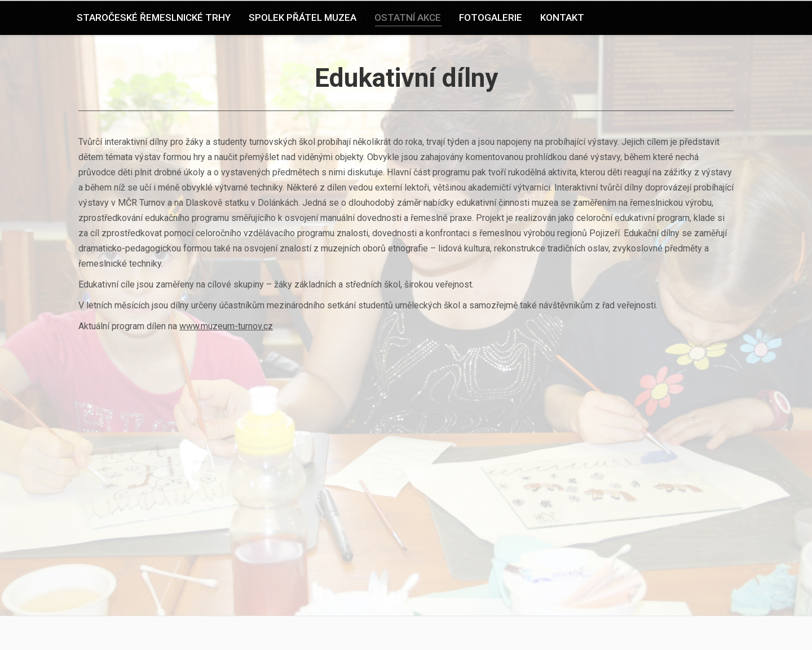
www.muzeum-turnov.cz (226, 326)
